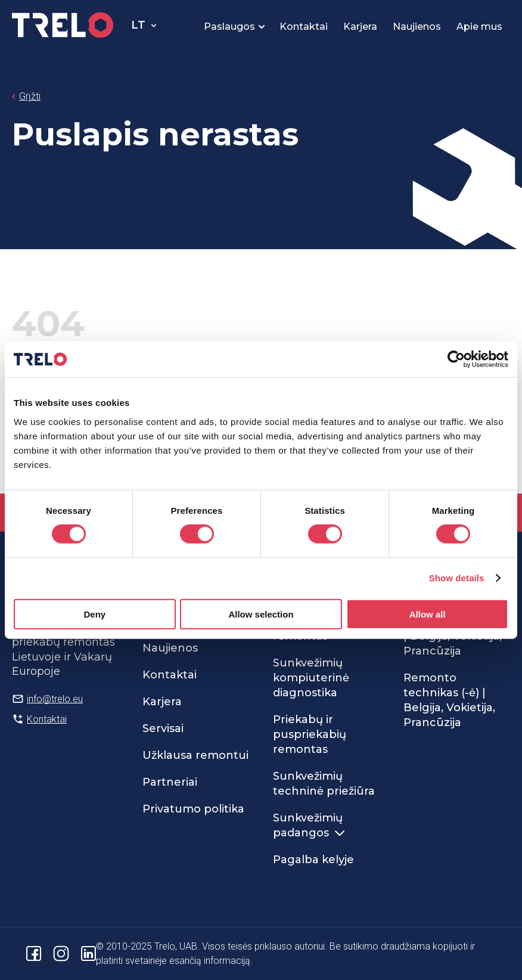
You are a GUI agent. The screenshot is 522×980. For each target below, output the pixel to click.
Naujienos (417, 27)
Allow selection (261, 614)
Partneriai (170, 782)
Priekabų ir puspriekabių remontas (310, 734)
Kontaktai (304, 27)
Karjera (360, 27)
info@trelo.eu (55, 699)
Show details (457, 578)
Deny (94, 614)
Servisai (163, 728)
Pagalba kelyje (313, 860)
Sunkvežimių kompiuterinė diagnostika (311, 678)
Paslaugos (229, 27)
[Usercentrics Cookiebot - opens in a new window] (456, 359)
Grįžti (30, 96)
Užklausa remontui (195, 755)
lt (138, 25)
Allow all (428, 614)
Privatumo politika (193, 809)
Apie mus (479, 27)
